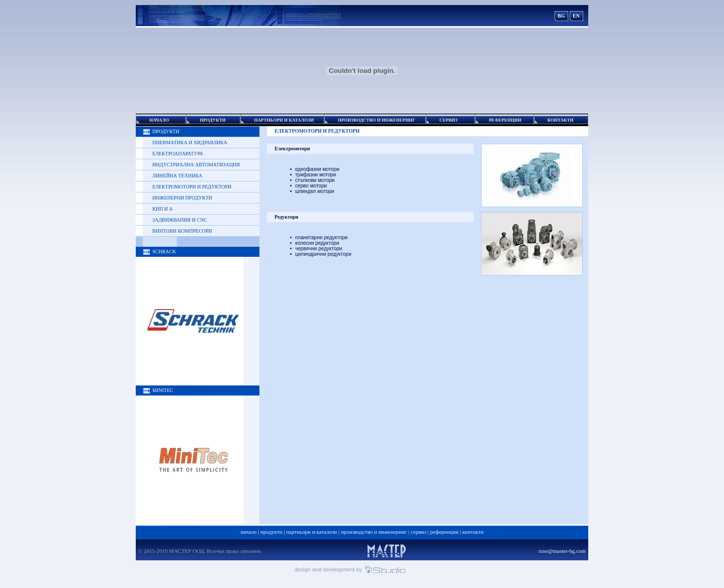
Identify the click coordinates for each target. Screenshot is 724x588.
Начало (248, 532)
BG (561, 16)
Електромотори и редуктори (192, 187)
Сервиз (419, 532)
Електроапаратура (178, 154)
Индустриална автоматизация (196, 165)
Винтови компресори (182, 231)
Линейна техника (177, 176)
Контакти (473, 532)
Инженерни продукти (182, 198)
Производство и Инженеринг (374, 532)
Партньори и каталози (311, 532)
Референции (444, 532)
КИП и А (163, 209)
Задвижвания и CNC (180, 220)
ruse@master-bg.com (562, 551)
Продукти (271, 532)
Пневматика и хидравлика (190, 142)
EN (576, 16)
